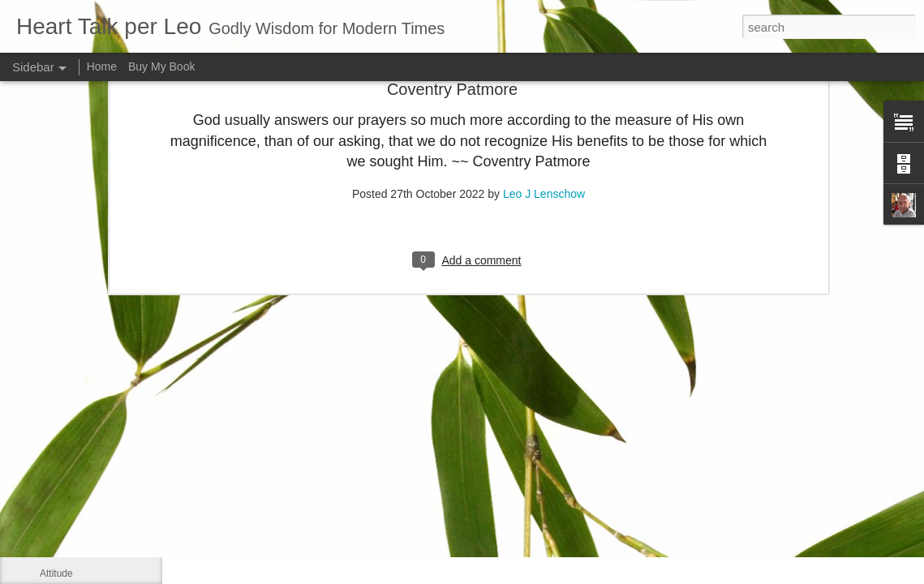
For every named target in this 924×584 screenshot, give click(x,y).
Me (47, 427)
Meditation (62, 500)
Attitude (56, 573)
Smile (52, 464)
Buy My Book (161, 67)
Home (102, 67)
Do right (57, 537)
